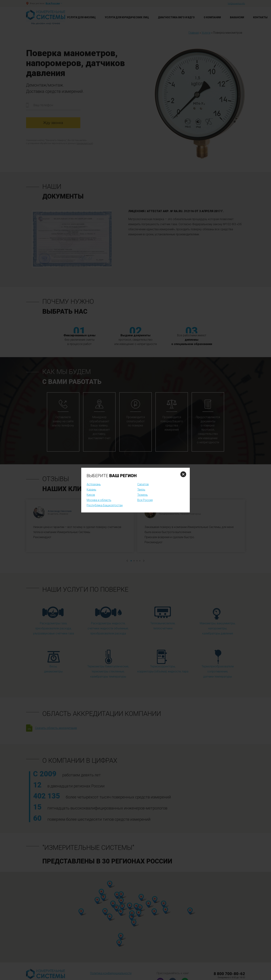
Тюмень (143, 495)
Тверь (141, 490)
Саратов (143, 484)
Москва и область (99, 500)
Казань (91, 490)
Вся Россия (145, 500)
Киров (91, 495)
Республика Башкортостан (105, 505)
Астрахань (94, 484)
